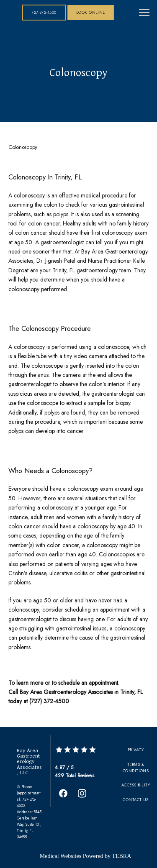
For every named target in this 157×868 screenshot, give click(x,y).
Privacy (136, 750)
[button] (144, 13)
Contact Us (136, 800)
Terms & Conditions (136, 768)
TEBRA (121, 856)
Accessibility (136, 785)
